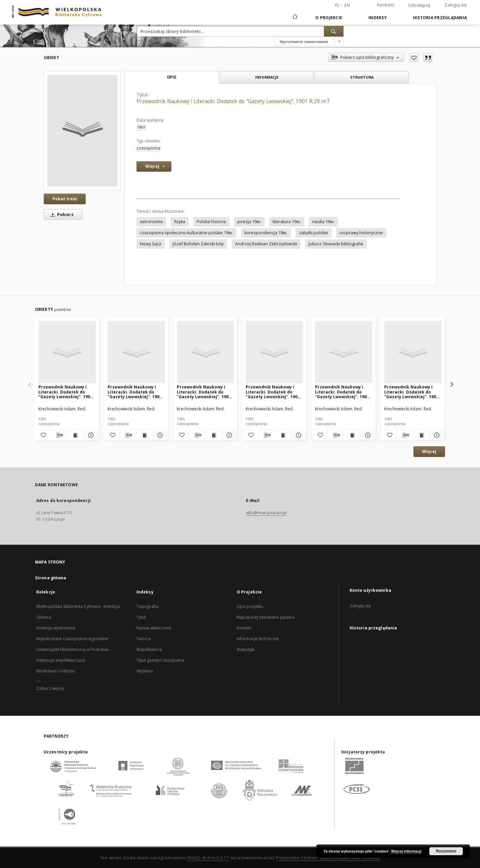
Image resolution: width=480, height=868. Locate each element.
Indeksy (378, 18)
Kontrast (386, 5)
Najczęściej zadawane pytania (266, 617)
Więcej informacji (406, 851)
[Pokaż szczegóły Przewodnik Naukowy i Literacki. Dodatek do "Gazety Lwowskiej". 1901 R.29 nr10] (298, 435)
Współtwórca (149, 649)
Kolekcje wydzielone (56, 628)
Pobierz (61, 215)
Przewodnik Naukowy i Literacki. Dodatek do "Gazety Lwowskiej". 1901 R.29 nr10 (273, 392)
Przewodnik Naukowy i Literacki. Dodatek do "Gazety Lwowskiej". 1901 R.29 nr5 (411, 392)
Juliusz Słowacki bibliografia (336, 244)
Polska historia (211, 222)
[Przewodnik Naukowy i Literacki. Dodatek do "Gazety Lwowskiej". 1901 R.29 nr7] (82, 131)
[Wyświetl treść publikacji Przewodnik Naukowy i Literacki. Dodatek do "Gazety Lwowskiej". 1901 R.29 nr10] (283, 435)
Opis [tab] (172, 77)
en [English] (347, 5)
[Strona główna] (295, 17)
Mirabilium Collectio (56, 671)
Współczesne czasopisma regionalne (72, 639)
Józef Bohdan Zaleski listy (198, 244)
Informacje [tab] (267, 77)
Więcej (429, 451)
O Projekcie (329, 18)
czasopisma (148, 148)
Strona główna (51, 578)
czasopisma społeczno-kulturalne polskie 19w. (186, 233)
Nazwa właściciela (154, 628)
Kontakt (244, 628)
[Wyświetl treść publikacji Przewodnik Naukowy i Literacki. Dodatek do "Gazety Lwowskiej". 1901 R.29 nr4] (352, 435)
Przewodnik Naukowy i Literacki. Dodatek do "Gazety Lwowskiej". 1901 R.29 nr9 (204, 392)
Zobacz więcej (50, 688)
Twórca (144, 639)
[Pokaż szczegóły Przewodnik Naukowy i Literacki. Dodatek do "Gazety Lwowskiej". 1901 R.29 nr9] (229, 435)
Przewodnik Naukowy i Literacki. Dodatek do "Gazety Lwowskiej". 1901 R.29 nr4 (342, 392)
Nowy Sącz (151, 244)
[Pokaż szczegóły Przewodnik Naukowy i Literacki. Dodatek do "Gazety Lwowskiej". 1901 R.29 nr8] (90, 435)
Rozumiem (446, 851)
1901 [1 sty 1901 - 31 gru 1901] (141, 127)
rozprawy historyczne (361, 233)
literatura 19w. (287, 222)
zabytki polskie (313, 233)
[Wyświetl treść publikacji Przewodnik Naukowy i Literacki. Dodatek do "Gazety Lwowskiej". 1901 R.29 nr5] (421, 435)
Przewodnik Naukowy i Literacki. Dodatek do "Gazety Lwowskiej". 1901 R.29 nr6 (135, 392)
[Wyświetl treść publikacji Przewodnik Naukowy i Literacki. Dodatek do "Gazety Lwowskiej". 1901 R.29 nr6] (144, 435)
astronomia (151, 222)
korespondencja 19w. (266, 233)
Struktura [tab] (362, 77)
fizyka (180, 222)
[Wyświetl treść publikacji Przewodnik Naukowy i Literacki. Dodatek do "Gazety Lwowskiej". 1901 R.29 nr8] (75, 435)
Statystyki (246, 649)
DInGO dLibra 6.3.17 (208, 858)
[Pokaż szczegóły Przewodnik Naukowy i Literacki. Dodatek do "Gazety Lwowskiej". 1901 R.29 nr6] (159, 435)
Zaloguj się (456, 5)
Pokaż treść (65, 199)
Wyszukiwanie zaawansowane (304, 42)
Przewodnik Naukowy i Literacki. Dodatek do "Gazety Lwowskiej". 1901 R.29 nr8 (65, 392)
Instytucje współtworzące (61, 660)
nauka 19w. (323, 222)
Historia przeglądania (440, 18)
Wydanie (145, 671)
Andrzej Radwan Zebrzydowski (266, 244)
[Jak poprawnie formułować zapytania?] (339, 42)
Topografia (147, 606)
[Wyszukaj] (334, 31)
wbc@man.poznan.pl (266, 513)
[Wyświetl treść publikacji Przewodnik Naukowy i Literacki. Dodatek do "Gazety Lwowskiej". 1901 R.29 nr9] (214, 435)
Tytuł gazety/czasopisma (160, 660)
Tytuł (141, 617)
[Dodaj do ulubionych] (414, 57)
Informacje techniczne (258, 639)
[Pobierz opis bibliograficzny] (59, 435)
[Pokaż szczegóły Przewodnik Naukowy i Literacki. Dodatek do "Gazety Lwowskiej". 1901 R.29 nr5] (436, 435)
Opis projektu (250, 606)
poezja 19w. (249, 222)
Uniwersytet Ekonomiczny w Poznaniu (72, 649)
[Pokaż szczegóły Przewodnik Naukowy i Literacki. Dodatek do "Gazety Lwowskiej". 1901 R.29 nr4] (367, 435)
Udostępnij (419, 5)
